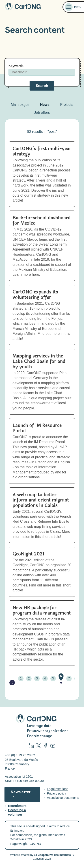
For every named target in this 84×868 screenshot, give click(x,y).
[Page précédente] (12, 683)
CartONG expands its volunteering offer (35, 295)
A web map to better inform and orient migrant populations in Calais (41, 500)
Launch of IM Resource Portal (37, 428)
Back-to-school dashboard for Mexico (42, 221)
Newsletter (21, 792)
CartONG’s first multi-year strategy (42, 151)
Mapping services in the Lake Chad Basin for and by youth (39, 361)
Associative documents (63, 798)
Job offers (42, 112)
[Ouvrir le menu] (73, 7)
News (45, 105)
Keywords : (17, 66)
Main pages (20, 105)
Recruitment (17, 806)
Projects (67, 105)
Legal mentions (58, 789)
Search (42, 85)
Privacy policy (57, 793)
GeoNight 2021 (28, 554)
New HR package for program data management (42, 610)
